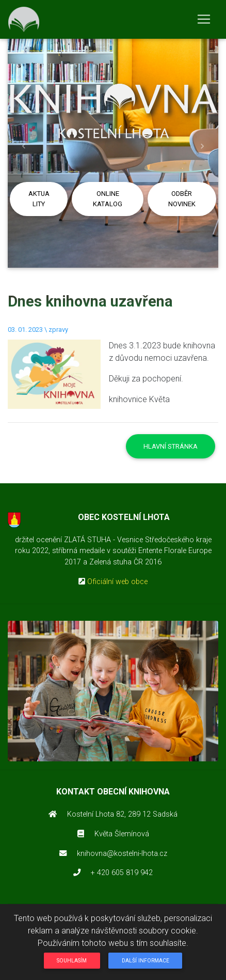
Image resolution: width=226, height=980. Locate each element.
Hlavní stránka (171, 446)
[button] (23, 146)
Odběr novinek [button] (182, 198)
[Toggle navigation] (204, 19)
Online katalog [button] (108, 198)
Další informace (146, 961)
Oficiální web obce (117, 582)
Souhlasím (72, 961)
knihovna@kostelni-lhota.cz (122, 854)
